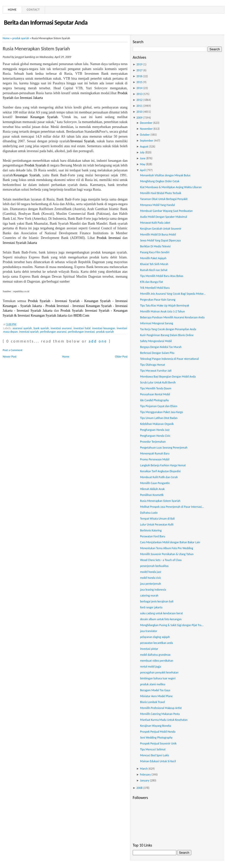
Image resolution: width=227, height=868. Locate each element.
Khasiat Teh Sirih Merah (154, 264)
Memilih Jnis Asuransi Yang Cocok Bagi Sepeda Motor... (173, 294)
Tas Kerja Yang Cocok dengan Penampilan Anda (168, 329)
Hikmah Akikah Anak (152, 489)
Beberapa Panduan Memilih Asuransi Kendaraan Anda (172, 317)
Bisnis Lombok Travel (153, 702)
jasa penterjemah (151, 584)
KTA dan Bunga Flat (152, 282)
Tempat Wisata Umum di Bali (157, 519)
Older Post (121, 357)
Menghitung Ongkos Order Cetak (160, 181)
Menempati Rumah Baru (155, 453)
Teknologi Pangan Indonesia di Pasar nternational (169, 359)
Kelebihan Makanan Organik (157, 424)
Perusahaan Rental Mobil (155, 394)
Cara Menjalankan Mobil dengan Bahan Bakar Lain (170, 542)
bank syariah (41, 328)
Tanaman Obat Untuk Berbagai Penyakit (164, 199)
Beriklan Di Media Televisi (155, 246)
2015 (139, 82)
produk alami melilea (153, 684)
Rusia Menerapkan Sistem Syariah (36, 49)
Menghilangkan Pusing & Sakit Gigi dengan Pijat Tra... (172, 625)
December (146, 123)
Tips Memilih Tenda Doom (156, 388)
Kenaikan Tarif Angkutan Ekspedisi (160, 471)
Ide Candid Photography (154, 400)
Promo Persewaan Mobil (155, 459)
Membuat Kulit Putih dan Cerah (159, 477)
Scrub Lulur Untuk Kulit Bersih (158, 382)
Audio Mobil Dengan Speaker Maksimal (164, 217)
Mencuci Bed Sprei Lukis (155, 755)
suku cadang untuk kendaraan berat (161, 613)
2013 (139, 94)
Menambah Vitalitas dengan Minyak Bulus (165, 175)
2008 (139, 788)
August (144, 146)
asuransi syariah (22, 328)
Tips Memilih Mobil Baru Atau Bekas (162, 276)
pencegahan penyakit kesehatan (159, 672)
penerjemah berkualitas (154, 566)
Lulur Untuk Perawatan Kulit (157, 524)
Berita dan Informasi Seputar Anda (46, 22)
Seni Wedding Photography (156, 738)
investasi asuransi (61, 328)
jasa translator (149, 631)
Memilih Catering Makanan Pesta (160, 714)
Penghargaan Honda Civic (155, 436)
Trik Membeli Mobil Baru (155, 288)
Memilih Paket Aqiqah (153, 258)
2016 (139, 76)
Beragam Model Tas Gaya (155, 690)
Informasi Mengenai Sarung (157, 323)
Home (12, 10)
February (146, 775)
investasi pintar (149, 649)
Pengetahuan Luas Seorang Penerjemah (164, 448)
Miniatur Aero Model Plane (156, 696)
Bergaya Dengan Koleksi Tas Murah (161, 347)
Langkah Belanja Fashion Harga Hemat (163, 465)
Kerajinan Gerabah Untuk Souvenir (161, 229)
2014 (139, 88)
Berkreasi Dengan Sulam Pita (157, 353)
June (143, 158)
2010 (139, 112)
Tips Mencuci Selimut (153, 749)
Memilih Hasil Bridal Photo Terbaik (161, 193)
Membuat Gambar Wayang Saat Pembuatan (166, 211)
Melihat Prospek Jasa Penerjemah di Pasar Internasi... (172, 507)
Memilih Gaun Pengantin (155, 483)
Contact (33, 10)
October (145, 135)
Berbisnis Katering (151, 530)
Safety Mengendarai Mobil (156, 341)
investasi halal (82, 328)
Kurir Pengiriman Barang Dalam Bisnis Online (167, 335)
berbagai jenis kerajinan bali (157, 601)
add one (98, 341)
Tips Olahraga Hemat (153, 365)
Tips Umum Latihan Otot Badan (159, 418)
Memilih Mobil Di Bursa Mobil (158, 235)
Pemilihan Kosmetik (152, 495)
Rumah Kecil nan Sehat (154, 270)
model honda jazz (151, 572)
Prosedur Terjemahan (153, 442)
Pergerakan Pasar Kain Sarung (158, 300)
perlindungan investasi (81, 332)
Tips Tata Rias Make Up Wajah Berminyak (165, 306)
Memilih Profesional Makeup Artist (161, 708)
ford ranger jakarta (151, 607)
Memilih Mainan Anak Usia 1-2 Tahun (162, 311)
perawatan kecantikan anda (156, 643)
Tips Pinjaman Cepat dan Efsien (159, 406)
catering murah (149, 596)
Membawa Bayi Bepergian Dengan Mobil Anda (168, 377)
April (143, 170)
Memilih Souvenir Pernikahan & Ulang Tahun (167, 554)
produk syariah (21, 38)
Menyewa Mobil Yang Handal (157, 205)
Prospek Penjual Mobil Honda (158, 732)
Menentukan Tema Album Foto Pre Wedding (167, 548)
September (147, 141)
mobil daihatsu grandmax (155, 655)
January (145, 780)
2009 (139, 118)
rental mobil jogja (151, 667)
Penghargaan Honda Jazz (155, 430)
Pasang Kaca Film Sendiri (155, 252)
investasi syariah (29, 332)
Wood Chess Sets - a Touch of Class (161, 560)
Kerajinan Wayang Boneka (156, 726)
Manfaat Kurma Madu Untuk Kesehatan (164, 720)
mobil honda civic (151, 578)
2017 (139, 70)
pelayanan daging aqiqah (155, 637)
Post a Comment (13, 350)
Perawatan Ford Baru (153, 536)
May (143, 164)
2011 (139, 106)
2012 (139, 100)
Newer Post (10, 357)
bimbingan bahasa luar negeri (158, 678)
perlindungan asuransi (53, 332)
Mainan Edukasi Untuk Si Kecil (158, 761)
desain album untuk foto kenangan (161, 619)
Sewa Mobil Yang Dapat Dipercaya (160, 240)
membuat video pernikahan (157, 661)
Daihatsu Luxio (149, 513)
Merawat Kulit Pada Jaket (155, 223)
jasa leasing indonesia (153, 590)
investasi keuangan (104, 328)
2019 (139, 64)
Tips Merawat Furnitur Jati (156, 371)
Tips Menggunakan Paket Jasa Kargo (162, 412)
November (146, 129)
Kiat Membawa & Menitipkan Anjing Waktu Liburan (171, 187)
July (142, 152)
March (144, 769)
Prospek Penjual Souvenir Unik (158, 743)
